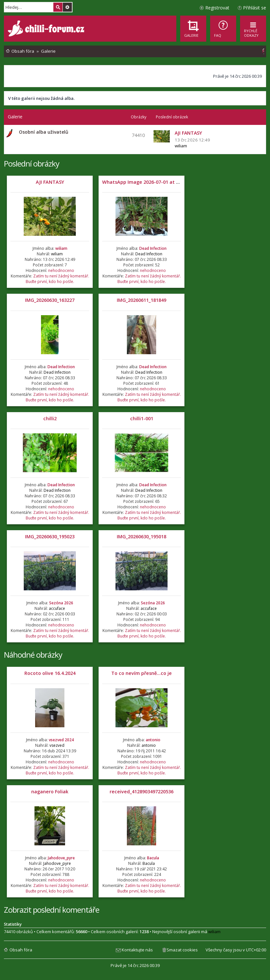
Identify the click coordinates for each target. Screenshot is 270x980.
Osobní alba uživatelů (44, 132)
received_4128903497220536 (142, 792)
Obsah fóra (21, 950)
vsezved (57, 745)
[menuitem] (223, 29)
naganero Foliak (50, 792)
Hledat (58, 7)
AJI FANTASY (50, 182)
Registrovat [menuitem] (217, 8)
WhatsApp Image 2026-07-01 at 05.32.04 (148, 182)
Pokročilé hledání (67, 7)
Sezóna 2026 (61, 603)
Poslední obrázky (32, 163)
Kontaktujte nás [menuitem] (137, 950)
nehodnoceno (61, 270)
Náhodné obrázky (33, 655)
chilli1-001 (142, 418)
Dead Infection (153, 248)
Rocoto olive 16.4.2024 (50, 673)
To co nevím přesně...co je (142, 673)
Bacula (153, 858)
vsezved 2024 (61, 740)
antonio (153, 740)
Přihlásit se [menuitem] (255, 8)
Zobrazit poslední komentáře (52, 910)
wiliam (181, 146)
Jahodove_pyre (61, 858)
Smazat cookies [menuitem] (182, 950)
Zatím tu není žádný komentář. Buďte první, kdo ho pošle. (57, 279)
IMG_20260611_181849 (142, 300)
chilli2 (50, 418)
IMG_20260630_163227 (50, 300)
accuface (57, 608)
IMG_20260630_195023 (50, 537)
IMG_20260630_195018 (142, 537)
